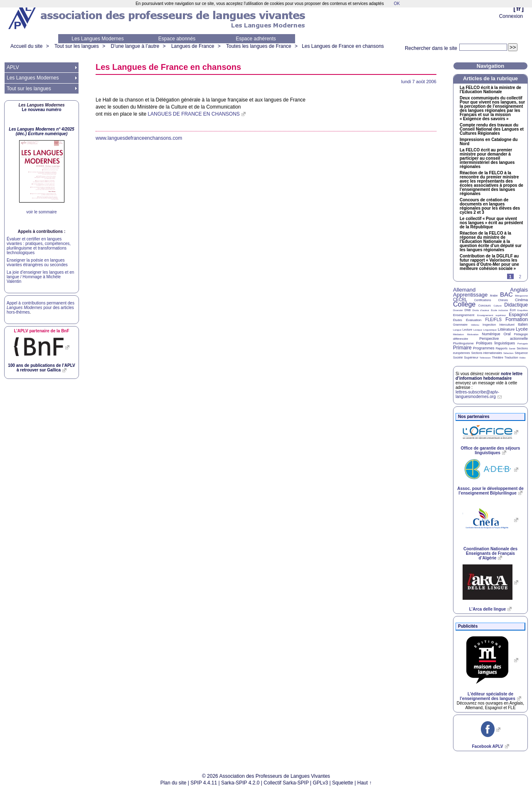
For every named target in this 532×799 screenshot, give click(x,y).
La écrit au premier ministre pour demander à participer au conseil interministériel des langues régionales (487, 158)
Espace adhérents (256, 39)
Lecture (467, 330)
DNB (468, 310)
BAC (506, 294)
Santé (512, 349)
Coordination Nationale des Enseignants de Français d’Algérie (490, 553)
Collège (464, 304)
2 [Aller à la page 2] (520, 277)
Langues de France (193, 46)
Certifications (483, 300)
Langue (457, 330)
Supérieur (471, 357)
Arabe (494, 296)
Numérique (491, 334)
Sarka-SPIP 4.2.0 (240, 783)
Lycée (522, 329)
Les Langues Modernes (97, 39)
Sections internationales (487, 353)
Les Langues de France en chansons (343, 46)
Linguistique (490, 330)
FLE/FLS (493, 320)
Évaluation (474, 320)
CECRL (460, 300)
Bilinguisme (521, 296)
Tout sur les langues (77, 46)
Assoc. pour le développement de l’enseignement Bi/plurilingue (490, 491)
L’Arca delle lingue (488, 609)
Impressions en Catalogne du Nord (489, 142)
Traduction (511, 357)
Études (458, 320)
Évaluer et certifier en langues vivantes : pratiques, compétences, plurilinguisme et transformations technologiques (39, 246)
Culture (497, 306)
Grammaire (460, 325)
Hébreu (475, 325)
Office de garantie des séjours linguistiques (491, 450)
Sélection (509, 353)
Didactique (516, 305)
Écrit (512, 310)
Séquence (521, 353)
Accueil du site (26, 46)
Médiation (458, 334)
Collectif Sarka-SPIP (286, 783)
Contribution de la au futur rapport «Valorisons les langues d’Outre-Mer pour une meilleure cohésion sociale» (489, 262)
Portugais (523, 344)
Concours (485, 305)
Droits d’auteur (481, 310)
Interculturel (507, 325)
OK (397, 4)
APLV (13, 67)
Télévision (485, 358)
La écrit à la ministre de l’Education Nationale (490, 90)
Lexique (478, 330)
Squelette (343, 783)
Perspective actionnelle (504, 339)
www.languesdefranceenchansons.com (139, 138)
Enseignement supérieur (491, 315)
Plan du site (174, 783)
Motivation (473, 334)
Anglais (519, 290)
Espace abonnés (177, 39)
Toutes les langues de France (259, 46)
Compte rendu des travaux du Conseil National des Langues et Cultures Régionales (492, 129)
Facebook (487, 746)
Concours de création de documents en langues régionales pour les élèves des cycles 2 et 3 (490, 206)
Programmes (484, 348)
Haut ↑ (365, 783)
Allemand (464, 290)
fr (518, 9)
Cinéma (521, 300)
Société (458, 357)
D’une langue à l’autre (135, 46)
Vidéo (522, 358)
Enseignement (464, 315)
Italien (523, 324)
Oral (507, 334)
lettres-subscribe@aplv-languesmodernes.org (477, 394)
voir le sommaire (41, 212)
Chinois (503, 300)
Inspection (489, 325)
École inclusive (499, 310)
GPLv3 (321, 783)
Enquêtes (523, 310)
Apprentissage (470, 295)
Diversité (458, 310)
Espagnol (518, 314)
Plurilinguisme (463, 343)
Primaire (462, 348)
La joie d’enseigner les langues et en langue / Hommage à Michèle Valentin (40, 277)
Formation (517, 319)
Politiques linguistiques (495, 343)
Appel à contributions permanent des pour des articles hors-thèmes (41, 308)
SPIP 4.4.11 (204, 783)
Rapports (502, 348)
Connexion (511, 16)
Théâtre (498, 357)
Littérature (506, 329)
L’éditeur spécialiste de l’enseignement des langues (487, 696)
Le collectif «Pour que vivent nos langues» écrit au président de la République (491, 223)
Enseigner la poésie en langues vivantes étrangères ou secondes (37, 262)
